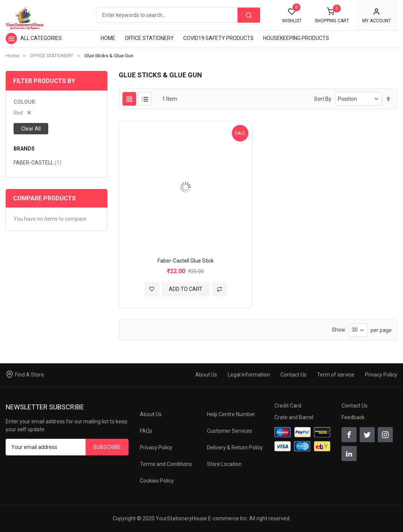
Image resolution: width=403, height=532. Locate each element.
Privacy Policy (381, 375)
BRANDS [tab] (24, 149)
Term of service (336, 375)
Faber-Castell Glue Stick (186, 261)
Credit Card (288, 406)
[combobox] (178, 15)
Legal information (249, 375)
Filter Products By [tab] (44, 81)
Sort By (323, 99)
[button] (152, 289)
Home (12, 56)
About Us (206, 375)
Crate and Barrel (294, 417)
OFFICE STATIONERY (51, 56)
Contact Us (293, 375)
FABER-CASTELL (38, 162)
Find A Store (30, 375)
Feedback (353, 417)
